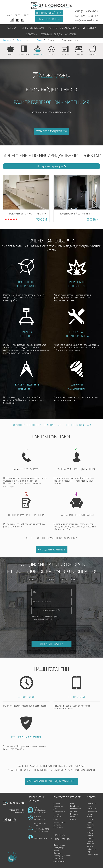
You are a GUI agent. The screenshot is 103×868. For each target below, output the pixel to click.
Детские (73, 811)
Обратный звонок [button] (49, 19)
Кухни (73, 803)
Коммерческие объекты (64, 28)
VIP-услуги (90, 28)
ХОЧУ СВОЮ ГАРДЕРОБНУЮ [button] (51, 131)
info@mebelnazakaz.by (43, 838)
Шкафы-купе (92, 809)
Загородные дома (34, 28)
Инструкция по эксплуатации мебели (59, 848)
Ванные (73, 819)
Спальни (74, 817)
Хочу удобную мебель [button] (52, 550)
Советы (32, 34)
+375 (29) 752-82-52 (42, 832)
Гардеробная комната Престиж (26, 214)
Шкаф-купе (75, 806)
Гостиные (74, 814)
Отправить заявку (51, 644)
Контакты (71, 34)
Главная (7, 40)
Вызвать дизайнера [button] (49, 13)
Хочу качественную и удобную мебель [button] (51, 781)
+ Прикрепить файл (52, 611)
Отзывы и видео (51, 34)
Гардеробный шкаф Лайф (77, 214)
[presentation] (52, 628)
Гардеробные (36, 40)
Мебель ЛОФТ (92, 854)
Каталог (13, 28)
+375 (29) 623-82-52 (42, 829)
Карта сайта (58, 828)
